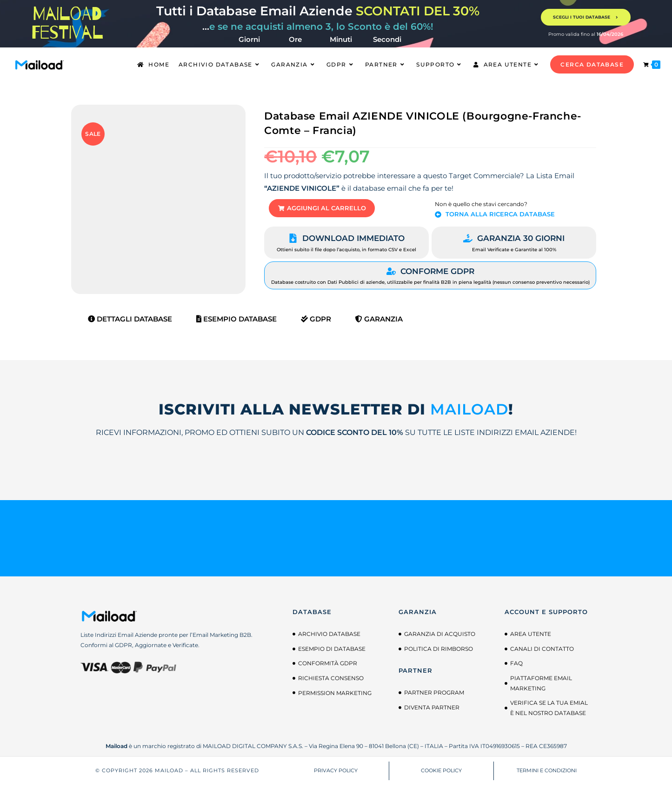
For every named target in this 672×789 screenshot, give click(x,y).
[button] (333, 211)
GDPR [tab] (316, 324)
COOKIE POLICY (441, 775)
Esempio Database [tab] (236, 324)
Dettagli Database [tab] (130, 324)
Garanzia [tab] (379, 324)
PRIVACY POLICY (336, 775)
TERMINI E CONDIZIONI (547, 775)
